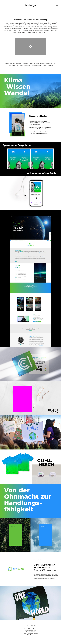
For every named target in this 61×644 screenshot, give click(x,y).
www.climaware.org (46, 63)
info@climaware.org (46, 65)
